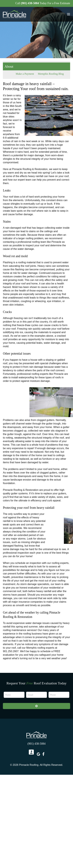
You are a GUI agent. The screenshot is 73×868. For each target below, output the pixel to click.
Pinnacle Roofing (36, 735)
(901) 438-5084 (30, 3)
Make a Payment (25, 74)
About (9, 66)
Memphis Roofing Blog (51, 74)
